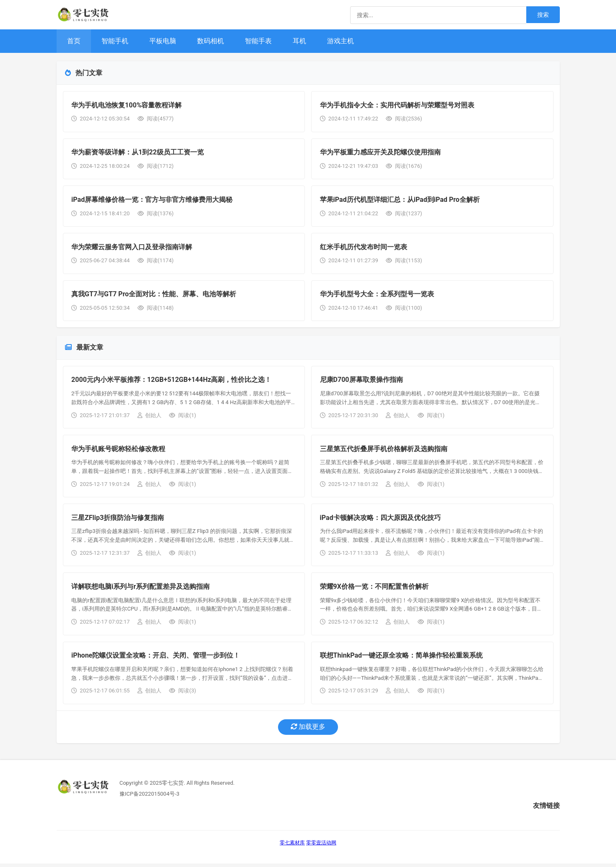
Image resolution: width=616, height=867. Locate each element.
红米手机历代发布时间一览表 (364, 248)
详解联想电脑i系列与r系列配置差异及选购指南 (141, 589)
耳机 (299, 41)
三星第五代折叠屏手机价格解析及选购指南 (384, 451)
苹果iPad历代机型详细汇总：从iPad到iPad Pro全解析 (400, 200)
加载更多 (308, 730)
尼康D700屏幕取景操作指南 (361, 382)
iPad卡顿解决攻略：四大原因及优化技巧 (380, 520)
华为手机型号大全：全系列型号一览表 (377, 296)
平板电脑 (163, 41)
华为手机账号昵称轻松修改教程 (119, 451)
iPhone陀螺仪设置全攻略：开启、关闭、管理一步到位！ (156, 659)
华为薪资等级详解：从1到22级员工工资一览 (138, 153)
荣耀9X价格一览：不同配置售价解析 (374, 589)
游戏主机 (340, 41)
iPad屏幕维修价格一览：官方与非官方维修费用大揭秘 (152, 200)
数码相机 (211, 41)
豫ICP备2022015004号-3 (149, 797)
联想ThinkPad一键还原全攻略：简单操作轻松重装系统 (401, 659)
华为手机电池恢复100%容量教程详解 (127, 105)
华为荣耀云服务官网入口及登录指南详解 (132, 248)
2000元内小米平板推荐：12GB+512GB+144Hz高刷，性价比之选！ (172, 382)
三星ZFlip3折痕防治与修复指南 (118, 520)
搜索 (543, 15)
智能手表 (258, 41)
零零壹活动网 (321, 846)
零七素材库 (292, 846)
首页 (74, 41)
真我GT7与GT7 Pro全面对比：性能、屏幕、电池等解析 (154, 296)
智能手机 (115, 41)
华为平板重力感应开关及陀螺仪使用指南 (380, 153)
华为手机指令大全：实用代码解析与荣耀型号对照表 (397, 105)
